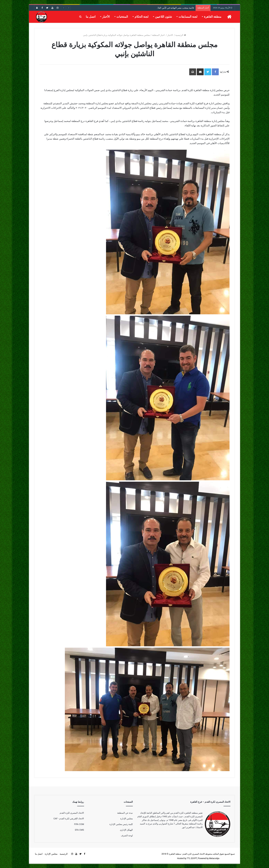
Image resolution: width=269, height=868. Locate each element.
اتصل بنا (91, 17)
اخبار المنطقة (159, 35)
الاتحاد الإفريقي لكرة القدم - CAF (69, 819)
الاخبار (170, 35)
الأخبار (106, 17)
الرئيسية (181, 35)
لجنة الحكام (142, 17)
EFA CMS (80, 830)
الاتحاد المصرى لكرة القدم (72, 813)
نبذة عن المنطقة (125, 813)
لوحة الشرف (127, 836)
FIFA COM (79, 824)
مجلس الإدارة (127, 819)
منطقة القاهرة (213, 17)
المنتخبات (122, 17)
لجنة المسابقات (188, 17)
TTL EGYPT (192, 858)
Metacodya (214, 858)
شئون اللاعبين (163, 17)
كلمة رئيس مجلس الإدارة (121, 824)
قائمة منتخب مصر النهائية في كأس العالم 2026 (172, 8)
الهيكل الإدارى (126, 830)
